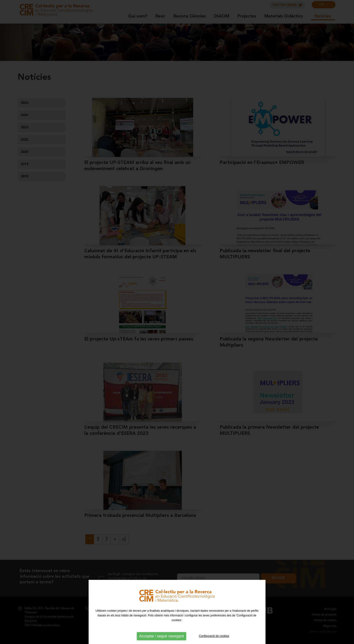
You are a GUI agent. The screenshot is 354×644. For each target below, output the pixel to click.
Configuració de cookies (214, 636)
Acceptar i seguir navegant (161, 636)
